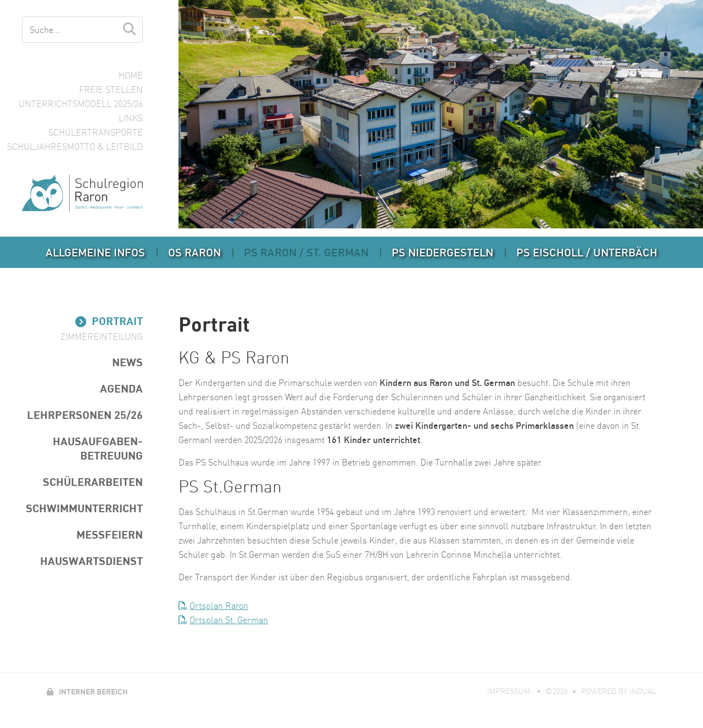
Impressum (510, 691)
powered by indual (619, 691)
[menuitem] (95, 252)
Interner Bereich (87, 691)
